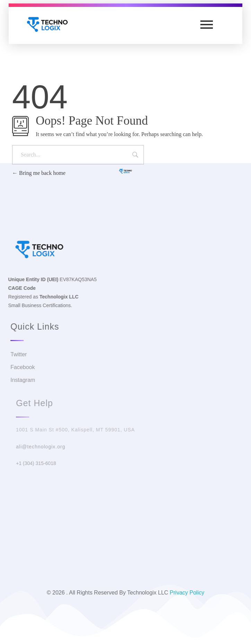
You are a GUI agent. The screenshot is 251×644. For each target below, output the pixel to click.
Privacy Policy (187, 593)
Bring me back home (39, 173)
